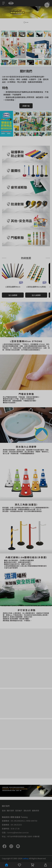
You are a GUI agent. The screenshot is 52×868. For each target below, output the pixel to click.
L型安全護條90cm (13, 287)
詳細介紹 (26, 106)
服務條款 (36, 811)
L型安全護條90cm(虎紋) (36, 287)
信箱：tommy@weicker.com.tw (15, 833)
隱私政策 (27, 811)
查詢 (4, 811)
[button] (24, 22)
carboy (26, 858)
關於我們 (10, 811)
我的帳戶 (19, 811)
